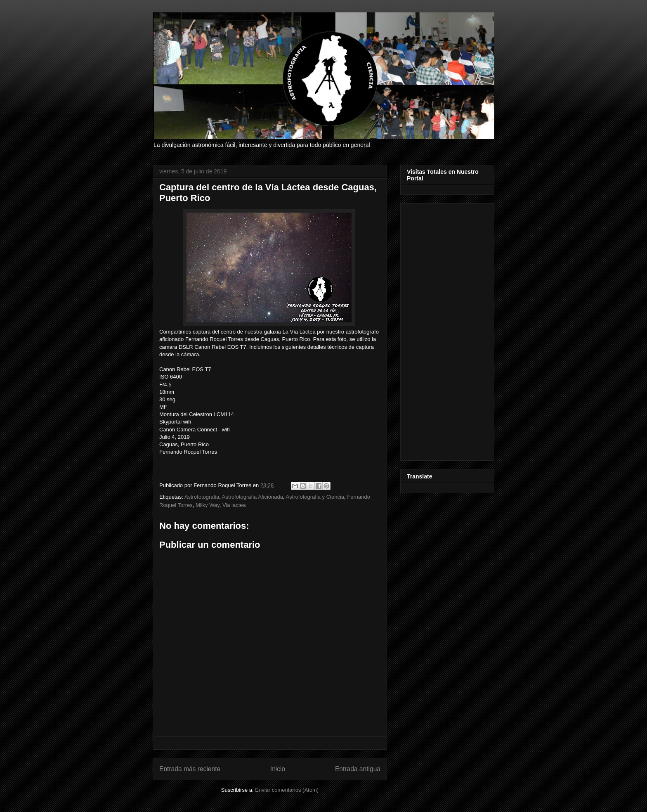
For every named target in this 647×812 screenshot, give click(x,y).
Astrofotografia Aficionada (253, 497)
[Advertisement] (447, 330)
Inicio (278, 769)
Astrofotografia (202, 497)
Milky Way (208, 505)
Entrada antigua (358, 769)
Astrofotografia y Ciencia (315, 497)
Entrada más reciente (190, 769)
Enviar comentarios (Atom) (287, 790)
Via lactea (234, 505)
